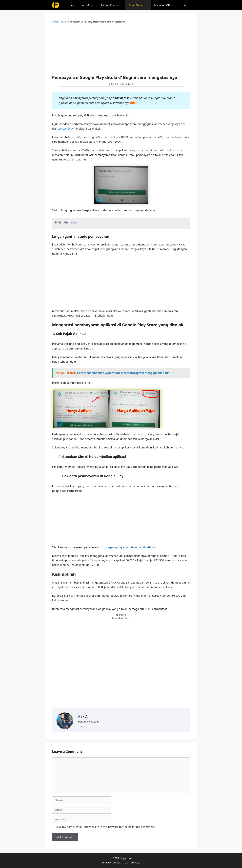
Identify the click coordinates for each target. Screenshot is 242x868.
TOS (126, 862)
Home (71, 5)
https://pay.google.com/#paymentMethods (128, 547)
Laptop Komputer (112, 5)
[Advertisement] (121, 50)
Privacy (106, 862)
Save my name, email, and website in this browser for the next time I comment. (105, 827)
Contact (135, 862)
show (74, 223)
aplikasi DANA (67, 129)
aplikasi (119, 618)
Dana (128, 618)
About (117, 862)
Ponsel (63, 22)
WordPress (88, 5)
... (80, 725)
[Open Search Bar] (185, 5)
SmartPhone (140, 5)
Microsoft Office (167, 5)
